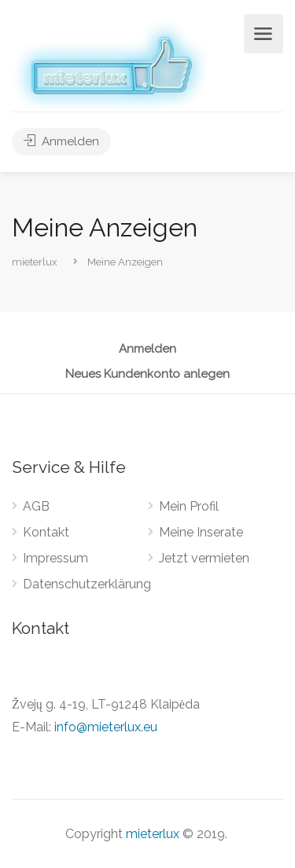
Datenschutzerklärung (87, 584)
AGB (36, 506)
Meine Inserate (201, 532)
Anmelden (61, 141)
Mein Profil (189, 506)
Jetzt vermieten (204, 558)
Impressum (55, 558)
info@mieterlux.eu (106, 727)
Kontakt (46, 532)
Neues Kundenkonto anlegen (147, 375)
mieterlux (153, 834)
